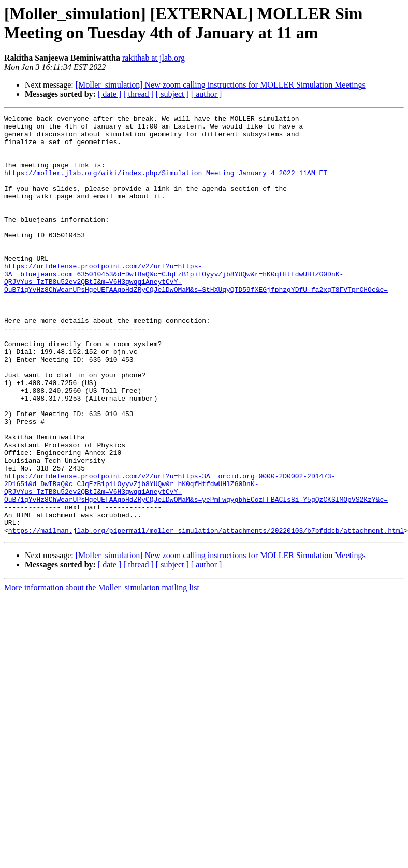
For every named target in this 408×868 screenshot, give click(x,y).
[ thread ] (139, 94)
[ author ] (207, 94)
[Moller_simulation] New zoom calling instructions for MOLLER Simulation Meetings (221, 85)
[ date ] (110, 94)
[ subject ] (172, 94)
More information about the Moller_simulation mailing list (102, 671)
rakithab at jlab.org (154, 58)
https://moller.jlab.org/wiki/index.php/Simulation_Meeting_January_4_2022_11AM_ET (166, 185)
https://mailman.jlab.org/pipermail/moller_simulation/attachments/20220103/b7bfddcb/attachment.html (206, 614)
